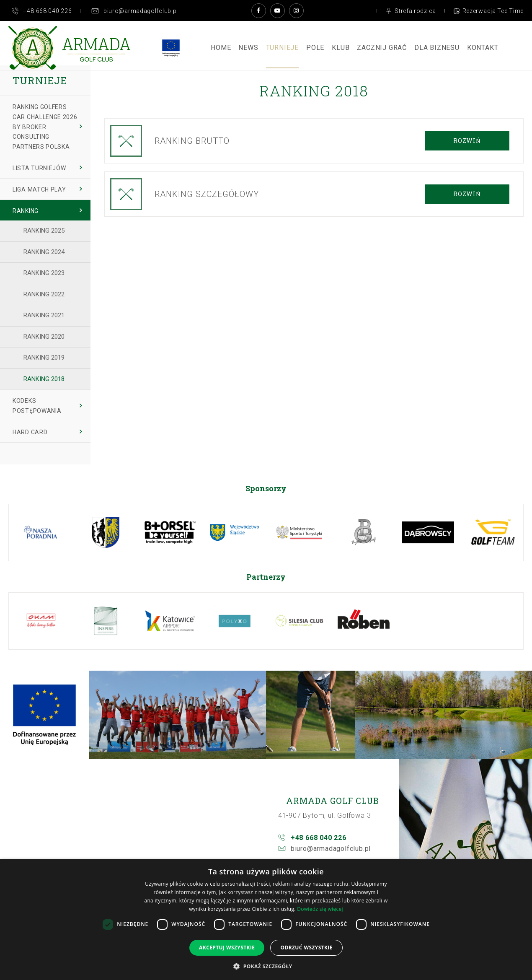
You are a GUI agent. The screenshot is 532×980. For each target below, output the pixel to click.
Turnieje (282, 48)
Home (221, 48)
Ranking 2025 (44, 231)
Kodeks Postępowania (37, 406)
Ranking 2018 (44, 379)
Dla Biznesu (437, 48)
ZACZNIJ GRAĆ (382, 48)
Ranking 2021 (44, 315)
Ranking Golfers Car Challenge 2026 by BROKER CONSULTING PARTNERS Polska (45, 127)
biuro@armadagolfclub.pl (331, 849)
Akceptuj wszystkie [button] (227, 948)
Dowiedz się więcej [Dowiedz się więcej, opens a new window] (320, 909)
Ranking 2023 (44, 273)
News (248, 48)
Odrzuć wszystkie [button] (306, 948)
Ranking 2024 (44, 252)
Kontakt (483, 48)
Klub (341, 48)
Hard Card (30, 432)
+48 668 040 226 (319, 838)
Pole (315, 48)
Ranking (26, 211)
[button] (266, 966)
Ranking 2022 (44, 294)
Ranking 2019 (44, 358)
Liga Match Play (39, 189)
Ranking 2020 (44, 337)
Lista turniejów (39, 168)
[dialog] (266, 920)
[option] (41, 533)
